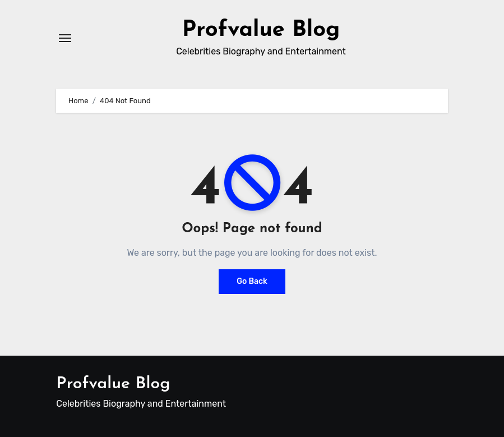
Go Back (252, 281)
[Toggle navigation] (65, 38)
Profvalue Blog (261, 30)
